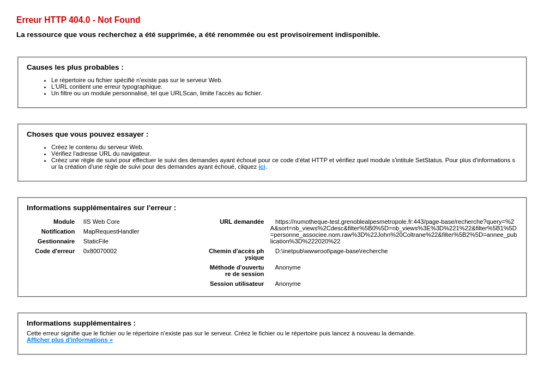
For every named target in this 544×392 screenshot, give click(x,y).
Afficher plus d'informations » (70, 340)
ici (262, 167)
